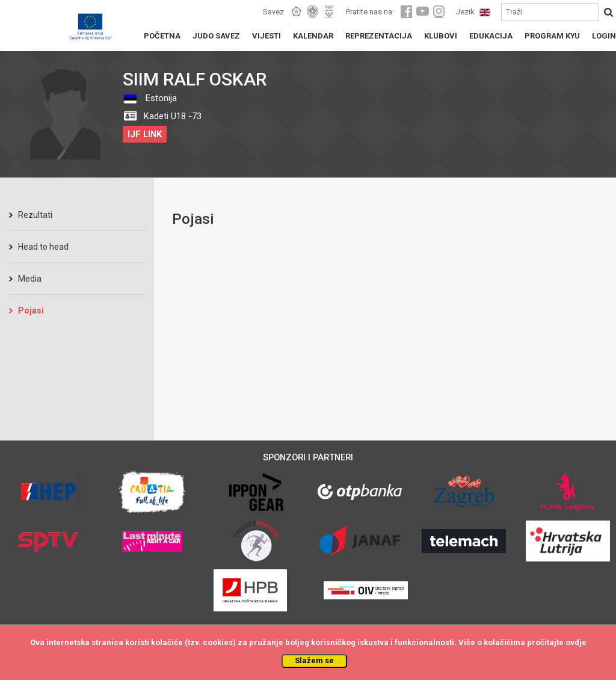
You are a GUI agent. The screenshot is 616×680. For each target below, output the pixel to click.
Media (30, 279)
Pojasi (31, 311)
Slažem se (314, 660)
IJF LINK (145, 134)
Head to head (43, 247)
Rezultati (35, 215)
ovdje (576, 642)
